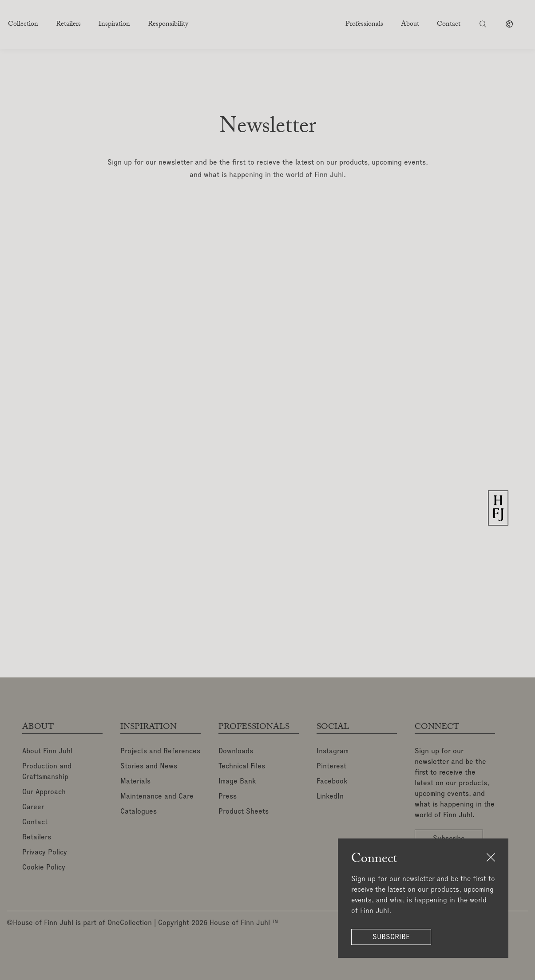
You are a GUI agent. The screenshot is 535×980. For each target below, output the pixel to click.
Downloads (236, 752)
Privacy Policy (45, 853)
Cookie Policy (44, 868)
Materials (135, 782)
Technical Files (242, 767)
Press (228, 797)
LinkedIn (330, 797)
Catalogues (139, 812)
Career (33, 807)
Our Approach (44, 792)
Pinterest (331, 767)
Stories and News (149, 767)
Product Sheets (244, 812)
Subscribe (391, 937)
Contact (35, 823)
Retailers (37, 838)
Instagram (333, 752)
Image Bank (237, 782)
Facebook (332, 782)
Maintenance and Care (157, 797)
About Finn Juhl (47, 752)
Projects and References (160, 752)
